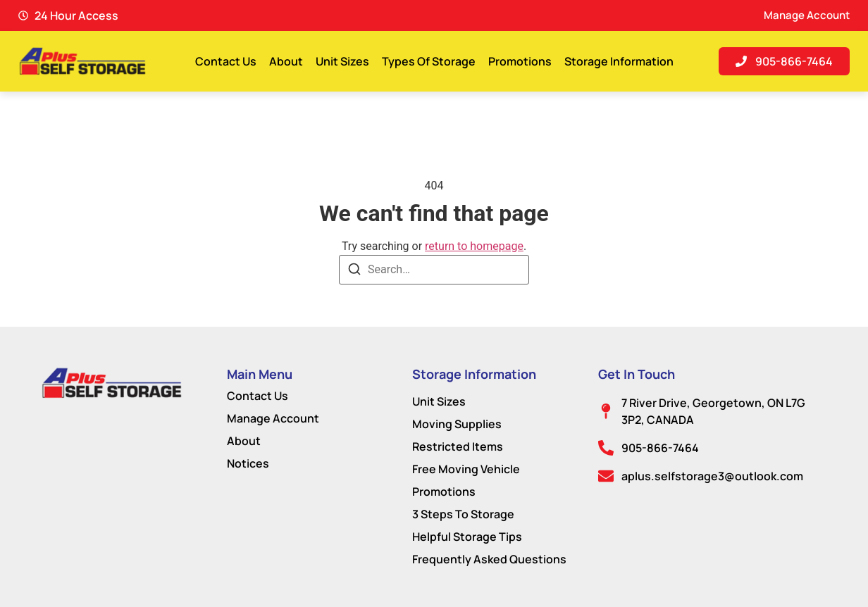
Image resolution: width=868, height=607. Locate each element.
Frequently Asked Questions (489, 559)
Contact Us (226, 61)
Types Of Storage (429, 61)
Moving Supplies (457, 424)
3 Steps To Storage (463, 514)
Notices (248, 463)
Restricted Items (458, 446)
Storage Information (619, 61)
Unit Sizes (342, 61)
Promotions (520, 61)
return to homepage (474, 246)
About (286, 61)
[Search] (354, 271)
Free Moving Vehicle (466, 469)
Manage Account (273, 418)
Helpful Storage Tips (467, 537)
